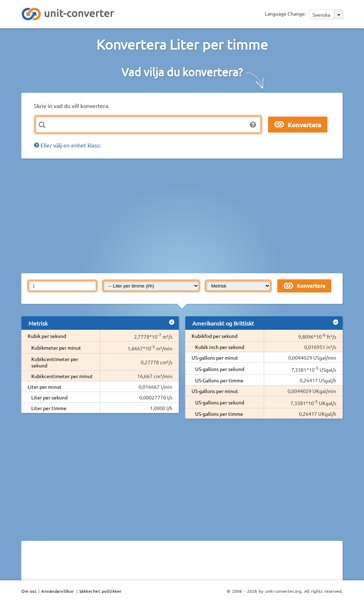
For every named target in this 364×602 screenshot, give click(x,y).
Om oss (29, 591)
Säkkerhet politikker (101, 591)
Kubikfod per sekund (215, 336)
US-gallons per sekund (220, 369)
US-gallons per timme (219, 414)
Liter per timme (49, 408)
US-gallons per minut (215, 358)
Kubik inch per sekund (220, 347)
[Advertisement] (193, 215)
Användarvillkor (58, 591)
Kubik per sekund (47, 336)
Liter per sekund (49, 397)
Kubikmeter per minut (56, 348)
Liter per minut (45, 387)
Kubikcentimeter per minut (62, 376)
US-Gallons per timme (219, 380)
